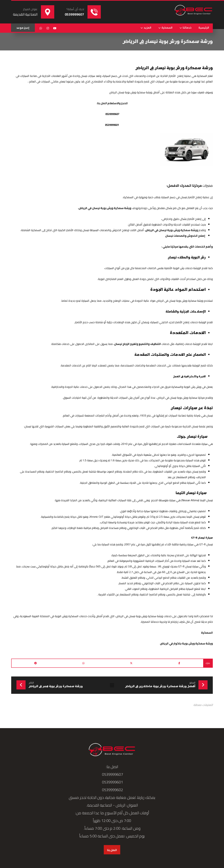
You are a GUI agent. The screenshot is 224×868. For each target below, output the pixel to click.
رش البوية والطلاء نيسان (182, 258)
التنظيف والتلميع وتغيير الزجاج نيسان (137, 344)
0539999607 (112, 114)
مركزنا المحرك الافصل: (184, 186)
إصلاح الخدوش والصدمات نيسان (185, 236)
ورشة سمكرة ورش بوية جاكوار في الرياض (186, 644)
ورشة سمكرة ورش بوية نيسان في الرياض (105, 208)
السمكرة (207, 633)
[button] (55, 28)
